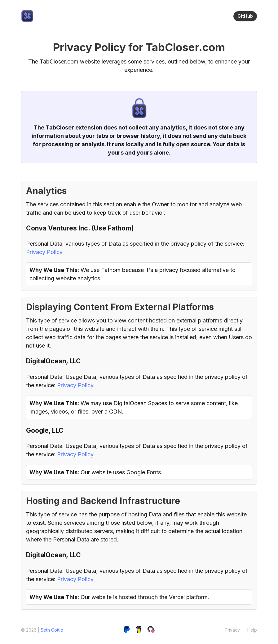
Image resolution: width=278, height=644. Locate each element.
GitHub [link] (245, 16)
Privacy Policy (44, 252)
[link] (27, 16)
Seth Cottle (52, 630)
